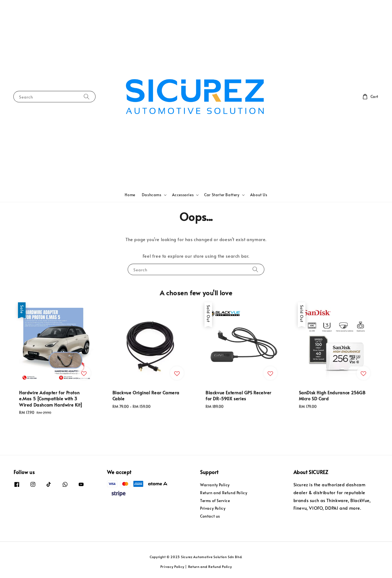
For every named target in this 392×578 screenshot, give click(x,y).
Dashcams (152, 195)
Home (130, 195)
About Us (259, 195)
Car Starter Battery (222, 195)
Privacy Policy (213, 508)
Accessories (183, 195)
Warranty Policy (215, 485)
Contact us (210, 516)
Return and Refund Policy (224, 493)
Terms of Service (215, 501)
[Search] (87, 96)
